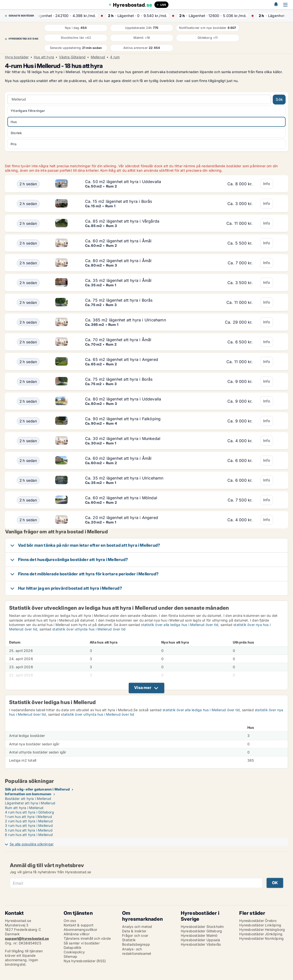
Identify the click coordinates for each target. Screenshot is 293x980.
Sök (279, 99)
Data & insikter (134, 931)
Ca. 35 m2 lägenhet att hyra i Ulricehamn (124, 478)
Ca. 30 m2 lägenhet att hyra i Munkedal (123, 438)
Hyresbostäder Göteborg (201, 931)
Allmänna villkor (77, 934)
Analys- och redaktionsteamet (137, 951)
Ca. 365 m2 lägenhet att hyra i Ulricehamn (126, 320)
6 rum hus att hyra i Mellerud (29, 835)
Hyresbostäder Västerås (201, 944)
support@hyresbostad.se (27, 938)
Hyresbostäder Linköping (260, 925)
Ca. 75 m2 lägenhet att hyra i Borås (119, 300)
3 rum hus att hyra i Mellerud (29, 825)
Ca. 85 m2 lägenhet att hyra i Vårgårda (122, 221)
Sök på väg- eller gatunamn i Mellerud (37, 789)
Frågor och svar (135, 935)
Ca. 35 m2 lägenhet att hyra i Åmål (118, 280)
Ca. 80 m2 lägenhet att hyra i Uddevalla (123, 399)
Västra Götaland (72, 57)
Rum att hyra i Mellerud (24, 808)
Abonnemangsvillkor (81, 929)
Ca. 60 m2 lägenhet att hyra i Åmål (118, 241)
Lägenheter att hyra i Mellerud (30, 803)
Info (267, 184)
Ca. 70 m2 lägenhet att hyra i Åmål (118, 340)
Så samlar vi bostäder (82, 943)
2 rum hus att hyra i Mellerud (29, 821)
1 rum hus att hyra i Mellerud (28, 817)
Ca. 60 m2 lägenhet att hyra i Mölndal (121, 498)
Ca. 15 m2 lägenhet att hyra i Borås (119, 201)
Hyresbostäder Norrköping (261, 938)
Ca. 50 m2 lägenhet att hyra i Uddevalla (123, 182)
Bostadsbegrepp (136, 944)
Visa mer (143, 688)
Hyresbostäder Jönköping (261, 934)
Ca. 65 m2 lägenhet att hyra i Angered (122, 359)
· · (68, 16)
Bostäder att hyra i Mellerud (28, 799)
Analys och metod (137, 927)
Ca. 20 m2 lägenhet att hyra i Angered (122, 518)
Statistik (129, 940)
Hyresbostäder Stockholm (202, 927)
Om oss (70, 921)
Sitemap (70, 956)
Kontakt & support (79, 925)
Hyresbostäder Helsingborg (262, 929)
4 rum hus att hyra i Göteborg (29, 812)
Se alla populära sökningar (32, 844)
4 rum (115, 57)
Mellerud (98, 57)
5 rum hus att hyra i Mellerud (29, 830)
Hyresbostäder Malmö (199, 935)
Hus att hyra (44, 57)
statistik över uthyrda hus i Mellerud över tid (89, 629)
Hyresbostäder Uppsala (200, 940)
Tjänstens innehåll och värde (87, 938)
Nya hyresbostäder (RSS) (85, 961)
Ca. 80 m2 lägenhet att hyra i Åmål (118, 261)
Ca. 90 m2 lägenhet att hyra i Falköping (123, 419)
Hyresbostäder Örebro (258, 921)
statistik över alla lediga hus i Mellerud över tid (180, 625)
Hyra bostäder (17, 57)
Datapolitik (73, 948)
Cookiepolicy (74, 952)
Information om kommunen (28, 794)
